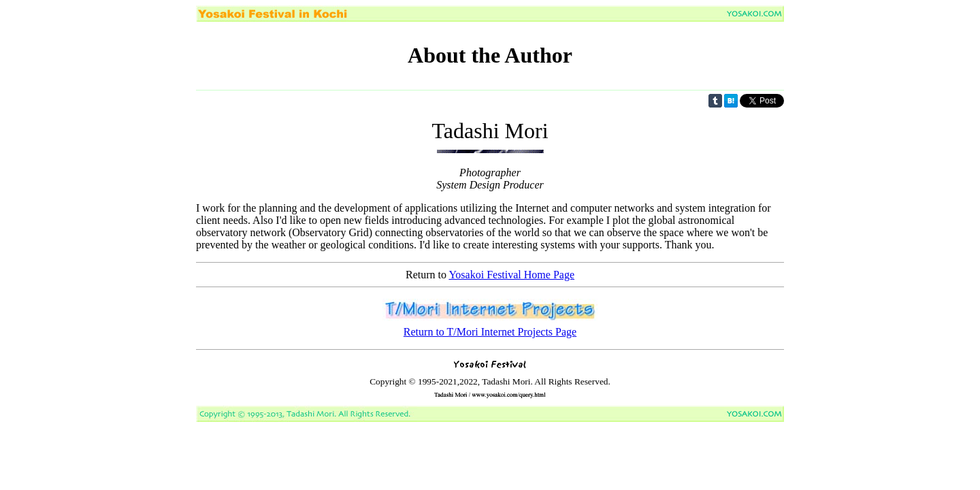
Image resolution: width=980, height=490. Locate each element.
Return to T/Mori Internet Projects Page (490, 332)
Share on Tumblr (715, 101)
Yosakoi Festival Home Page (511, 275)
